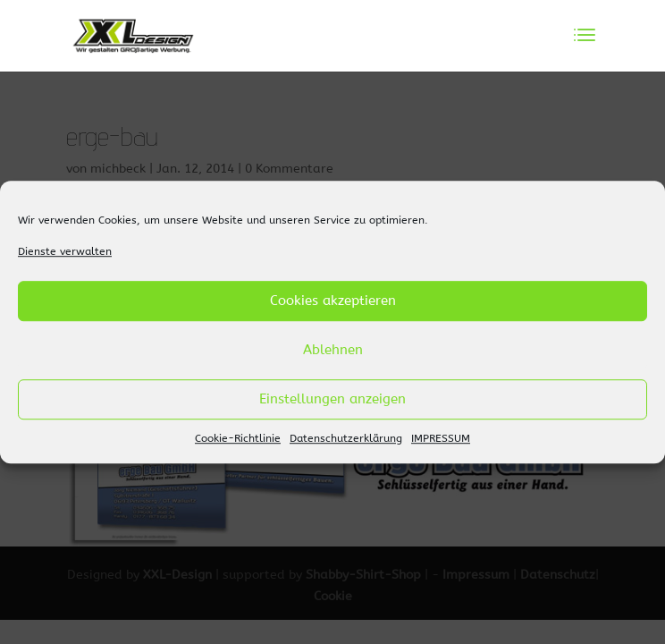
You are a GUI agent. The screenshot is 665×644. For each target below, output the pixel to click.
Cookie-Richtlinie (238, 438)
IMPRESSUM (441, 438)
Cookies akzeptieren (333, 301)
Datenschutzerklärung (346, 438)
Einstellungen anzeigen (332, 400)
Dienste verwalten (65, 251)
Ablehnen (333, 351)
